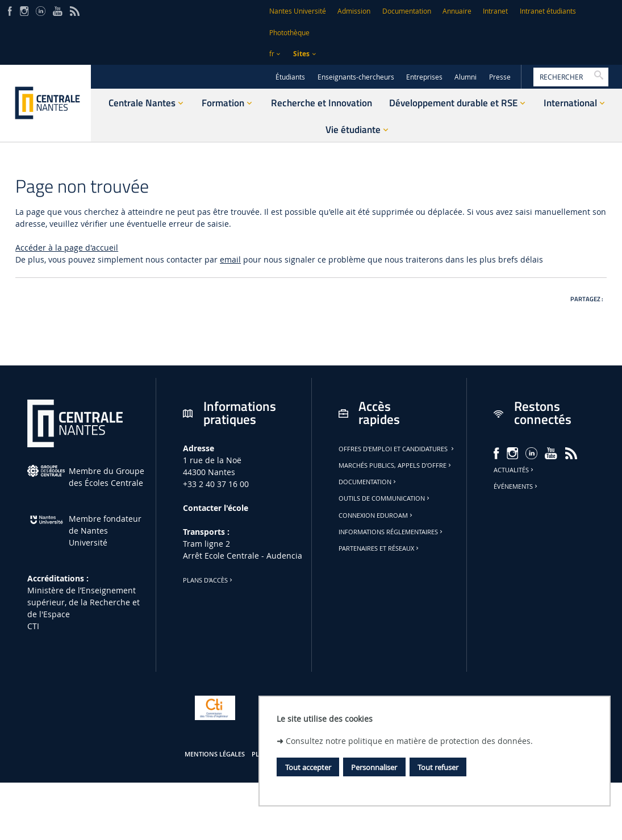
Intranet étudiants (548, 11)
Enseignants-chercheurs (356, 77)
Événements (516, 486)
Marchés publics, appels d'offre (396, 465)
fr (272, 54)
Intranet (495, 11)
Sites (301, 54)
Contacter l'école (216, 508)
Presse (500, 77)
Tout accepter (308, 767)
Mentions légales (215, 754)
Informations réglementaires (391, 532)
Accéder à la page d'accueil (67, 248)
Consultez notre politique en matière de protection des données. (409, 741)
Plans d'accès (208, 580)
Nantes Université (298, 11)
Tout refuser (438, 767)
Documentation (407, 11)
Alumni (466, 77)
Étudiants (290, 77)
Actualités (514, 470)
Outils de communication (385, 498)
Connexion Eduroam (376, 515)
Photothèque (289, 33)
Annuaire (457, 11)
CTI (33, 626)
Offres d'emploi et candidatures (397, 449)
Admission (354, 11)
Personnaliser (374, 767)
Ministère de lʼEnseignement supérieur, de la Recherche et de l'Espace (84, 602)
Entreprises (424, 77)
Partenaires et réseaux (379, 548)
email (230, 259)
